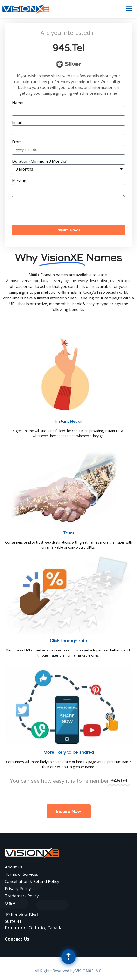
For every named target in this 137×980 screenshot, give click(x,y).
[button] (129, 9)
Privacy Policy (18, 889)
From (17, 142)
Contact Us (17, 939)
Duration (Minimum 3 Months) (40, 162)
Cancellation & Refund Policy (32, 881)
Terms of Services (21, 874)
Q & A (10, 903)
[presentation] (49, 211)
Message (20, 181)
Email (17, 123)
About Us (14, 867)
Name (17, 103)
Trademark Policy (22, 896)
